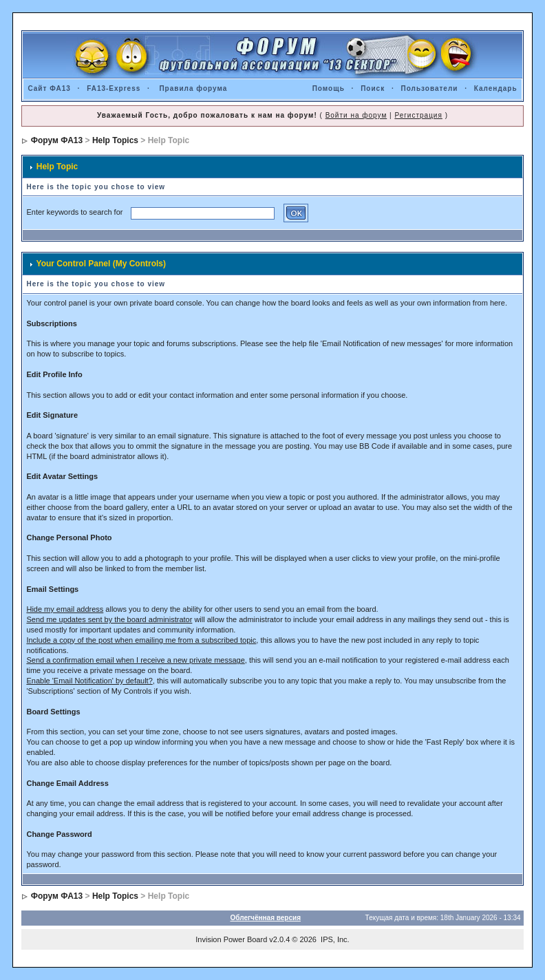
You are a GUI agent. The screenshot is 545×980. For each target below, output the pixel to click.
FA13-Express (114, 88)
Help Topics (115, 140)
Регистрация (418, 115)
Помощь (329, 88)
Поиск (373, 88)
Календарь (496, 88)
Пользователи (430, 88)
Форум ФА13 (57, 140)
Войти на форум (356, 115)
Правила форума (193, 88)
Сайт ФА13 (49, 88)
